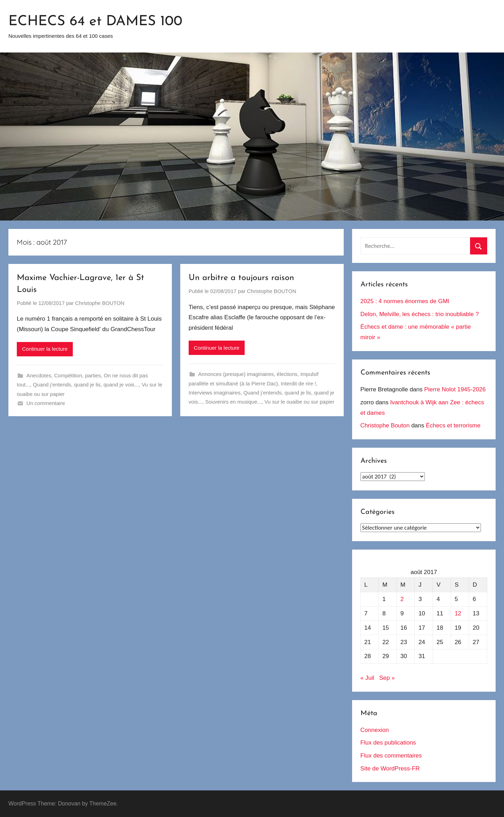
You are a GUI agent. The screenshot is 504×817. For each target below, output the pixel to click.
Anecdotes (39, 375)
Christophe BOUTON (100, 303)
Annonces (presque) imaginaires (236, 374)
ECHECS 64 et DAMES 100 (95, 22)
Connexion (375, 730)
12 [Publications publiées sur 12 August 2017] (458, 613)
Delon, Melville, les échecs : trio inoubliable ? (420, 314)
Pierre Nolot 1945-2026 (455, 389)
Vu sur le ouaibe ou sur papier (300, 402)
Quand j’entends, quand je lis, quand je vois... (86, 385)
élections (287, 374)
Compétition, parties (78, 375)
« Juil (367, 678)
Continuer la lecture (45, 349)
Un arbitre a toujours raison (241, 278)
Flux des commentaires (391, 756)
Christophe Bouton (385, 425)
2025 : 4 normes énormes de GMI (405, 301)
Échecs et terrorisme (453, 425)
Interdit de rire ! (298, 383)
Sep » (387, 678)
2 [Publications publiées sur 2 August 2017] (402, 599)
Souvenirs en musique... (233, 402)
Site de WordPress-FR (390, 769)
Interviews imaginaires (215, 393)
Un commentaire (46, 403)
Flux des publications (388, 743)
